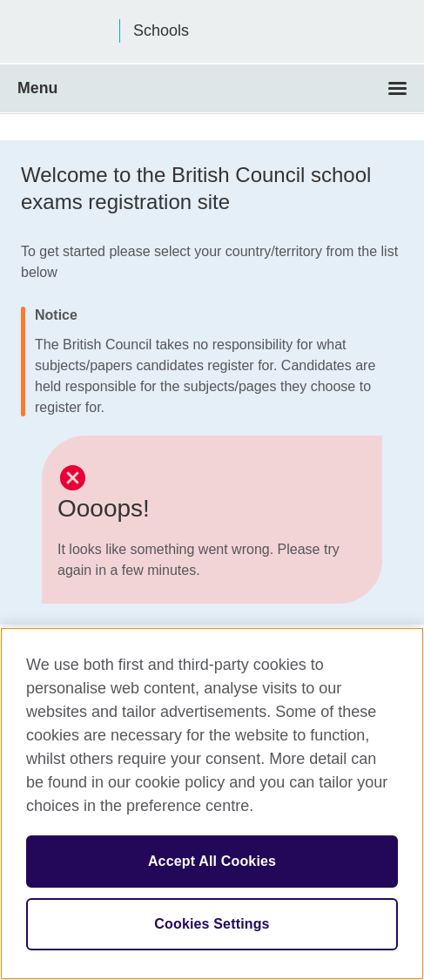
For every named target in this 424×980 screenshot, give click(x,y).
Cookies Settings (212, 924)
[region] (212, 804)
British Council (62, 32)
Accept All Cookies (212, 861)
